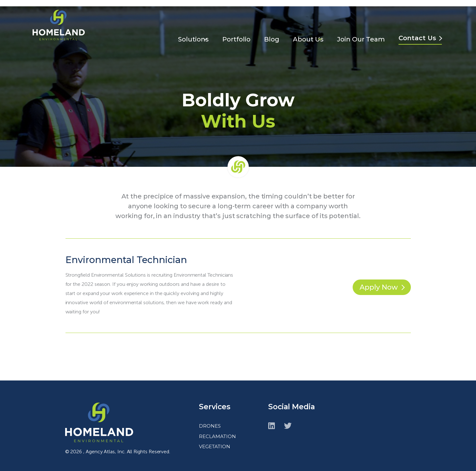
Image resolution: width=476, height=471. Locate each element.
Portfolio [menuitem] (235, 27)
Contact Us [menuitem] (419, 26)
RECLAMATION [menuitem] (217, 430)
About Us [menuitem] (309, 27)
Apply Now (376, 281)
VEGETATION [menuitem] (215, 440)
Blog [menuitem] (271, 27)
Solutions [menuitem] (192, 27)
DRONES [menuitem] (210, 420)
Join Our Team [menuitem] (362, 27)
